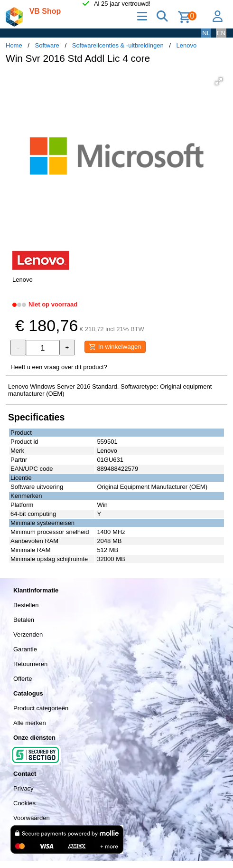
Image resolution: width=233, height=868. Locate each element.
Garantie (25, 649)
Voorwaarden (32, 818)
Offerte (23, 679)
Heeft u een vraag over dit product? (59, 367)
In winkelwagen (115, 347)
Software (47, 45)
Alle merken (30, 723)
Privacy (23, 788)
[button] (219, 81)
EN (221, 33)
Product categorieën (41, 708)
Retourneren (30, 664)
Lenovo (187, 45)
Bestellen (26, 605)
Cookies (24, 803)
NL (206, 33)
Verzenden (28, 634)
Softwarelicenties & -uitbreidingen (118, 45)
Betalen (24, 620)
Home (14, 45)
